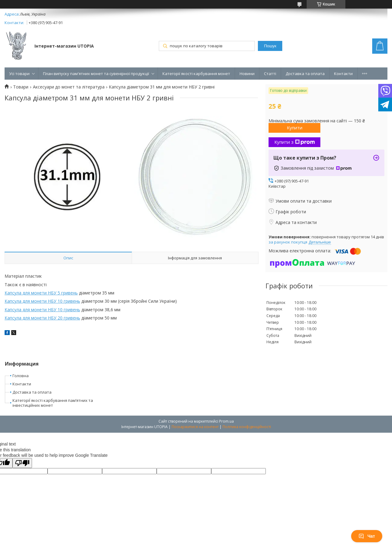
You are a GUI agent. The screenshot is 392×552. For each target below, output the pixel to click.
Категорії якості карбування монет (196, 74)
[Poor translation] (22, 463)
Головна (21, 376)
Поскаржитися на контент (195, 427)
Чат (367, 536)
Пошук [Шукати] (270, 46)
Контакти (343, 74)
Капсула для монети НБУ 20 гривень (42, 318)
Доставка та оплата (305, 74)
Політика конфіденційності (247, 427)
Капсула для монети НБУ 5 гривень (41, 293)
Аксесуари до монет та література (69, 87)
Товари (21, 87)
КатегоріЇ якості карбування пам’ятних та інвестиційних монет (53, 403)
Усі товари (19, 74)
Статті (270, 74)
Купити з (295, 142)
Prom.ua (226, 421)
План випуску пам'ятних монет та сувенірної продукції (96, 74)
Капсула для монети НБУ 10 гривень (42, 301)
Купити (295, 128)
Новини (247, 74)
